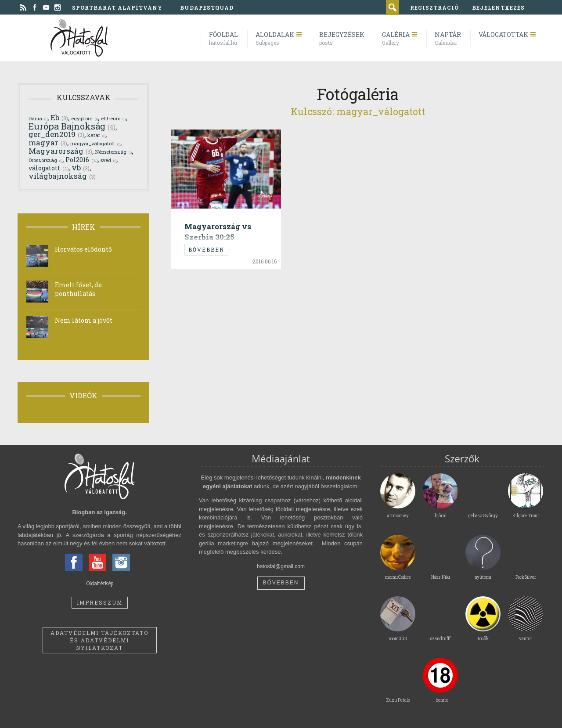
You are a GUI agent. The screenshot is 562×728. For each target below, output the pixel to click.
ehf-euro (113, 118)
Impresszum (100, 602)
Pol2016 (81, 160)
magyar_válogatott (95, 143)
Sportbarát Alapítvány (117, 7)
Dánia (38, 118)
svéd (108, 160)
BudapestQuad (207, 7)
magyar (48, 142)
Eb (59, 117)
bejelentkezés (498, 7)
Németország (113, 152)
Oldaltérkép (100, 583)
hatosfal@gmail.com (281, 566)
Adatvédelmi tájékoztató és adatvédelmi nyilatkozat (99, 640)
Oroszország (45, 160)
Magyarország (60, 151)
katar (96, 135)
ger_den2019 (56, 134)
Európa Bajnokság (72, 126)
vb (81, 168)
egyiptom (85, 118)
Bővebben (206, 249)
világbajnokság (62, 176)
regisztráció (434, 7)
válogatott (49, 168)
